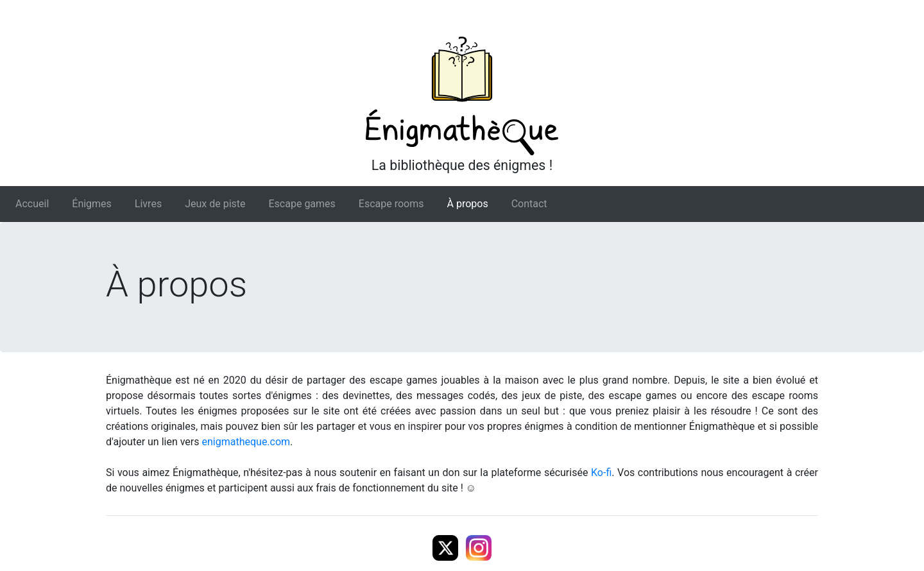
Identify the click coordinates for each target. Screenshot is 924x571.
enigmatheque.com (246, 442)
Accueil (32, 204)
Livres (148, 204)
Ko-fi (601, 473)
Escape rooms (391, 204)
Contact (529, 204)
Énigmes (92, 204)
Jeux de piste (215, 204)
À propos (468, 204)
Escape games (302, 204)
